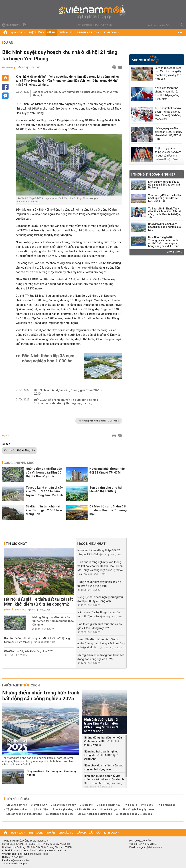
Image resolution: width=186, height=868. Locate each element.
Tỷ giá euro (131, 805)
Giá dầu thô (86, 805)
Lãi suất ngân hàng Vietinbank (95, 814)
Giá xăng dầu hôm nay (63, 805)
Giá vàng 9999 (39, 805)
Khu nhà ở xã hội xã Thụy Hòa (19, 451)
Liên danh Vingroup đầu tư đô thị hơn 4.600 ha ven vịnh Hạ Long (164, 185)
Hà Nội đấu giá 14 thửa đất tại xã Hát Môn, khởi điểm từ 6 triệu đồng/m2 (39, 602)
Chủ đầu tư (66, 32)
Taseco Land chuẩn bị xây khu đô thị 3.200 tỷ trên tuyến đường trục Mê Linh (44, 491)
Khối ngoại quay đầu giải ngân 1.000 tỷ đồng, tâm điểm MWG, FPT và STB (168, 134)
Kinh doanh (112, 32)
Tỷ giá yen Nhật (166, 805)
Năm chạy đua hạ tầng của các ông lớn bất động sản (104, 767)
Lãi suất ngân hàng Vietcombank (135, 814)
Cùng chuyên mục (19, 463)
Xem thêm (174, 252)
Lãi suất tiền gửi (109, 809)
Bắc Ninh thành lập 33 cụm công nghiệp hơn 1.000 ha (48, 358)
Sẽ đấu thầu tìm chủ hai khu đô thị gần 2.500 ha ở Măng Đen (44, 510)
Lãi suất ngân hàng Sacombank (24, 814)
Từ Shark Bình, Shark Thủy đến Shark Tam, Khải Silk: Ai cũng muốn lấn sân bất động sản (165, 213)
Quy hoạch (18, 32)
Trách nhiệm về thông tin (15, 864)
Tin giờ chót (16, 544)
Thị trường (36, 32)
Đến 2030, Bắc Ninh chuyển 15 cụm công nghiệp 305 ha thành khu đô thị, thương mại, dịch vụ (66, 402)
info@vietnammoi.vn (19, 860)
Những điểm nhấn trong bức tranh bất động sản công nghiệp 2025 (41, 696)
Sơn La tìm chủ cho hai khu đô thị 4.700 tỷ (106, 489)
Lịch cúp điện (40, 809)
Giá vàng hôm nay (17, 805)
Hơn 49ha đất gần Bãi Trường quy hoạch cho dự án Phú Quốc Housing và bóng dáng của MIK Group (164, 242)
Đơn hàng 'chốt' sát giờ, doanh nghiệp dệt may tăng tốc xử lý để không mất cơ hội (168, 114)
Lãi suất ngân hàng (62, 809)
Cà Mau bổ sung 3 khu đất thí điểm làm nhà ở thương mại (108, 510)
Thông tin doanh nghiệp (154, 174)
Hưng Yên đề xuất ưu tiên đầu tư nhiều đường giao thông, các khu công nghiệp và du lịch (101, 643)
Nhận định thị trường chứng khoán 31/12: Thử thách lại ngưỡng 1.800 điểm (167, 93)
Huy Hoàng (9, 67)
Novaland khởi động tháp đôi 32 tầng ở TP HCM (107, 471)
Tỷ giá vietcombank (18, 809)
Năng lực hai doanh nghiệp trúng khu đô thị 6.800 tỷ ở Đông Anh (101, 755)
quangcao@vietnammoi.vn (149, 847)
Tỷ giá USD (147, 805)
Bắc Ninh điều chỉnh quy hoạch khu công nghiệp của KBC (164, 227)
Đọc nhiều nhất (92, 544)
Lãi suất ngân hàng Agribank (138, 809)
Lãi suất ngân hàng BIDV (60, 814)
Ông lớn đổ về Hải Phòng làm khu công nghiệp (51, 773)
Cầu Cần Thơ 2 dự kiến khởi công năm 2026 (29, 651)
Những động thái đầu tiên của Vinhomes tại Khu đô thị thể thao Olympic (44, 472)
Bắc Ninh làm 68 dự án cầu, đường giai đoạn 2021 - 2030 (68, 392)
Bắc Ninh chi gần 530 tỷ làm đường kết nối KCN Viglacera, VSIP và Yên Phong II (75, 94)
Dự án (51, 32)
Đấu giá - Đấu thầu (89, 32)
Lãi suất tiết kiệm (87, 809)
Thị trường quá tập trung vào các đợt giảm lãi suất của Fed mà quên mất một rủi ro (168, 154)
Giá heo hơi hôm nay (108, 805)
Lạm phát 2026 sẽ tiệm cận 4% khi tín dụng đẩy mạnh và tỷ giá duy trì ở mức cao (168, 73)
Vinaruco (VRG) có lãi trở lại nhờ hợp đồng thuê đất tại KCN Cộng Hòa (165, 198)
